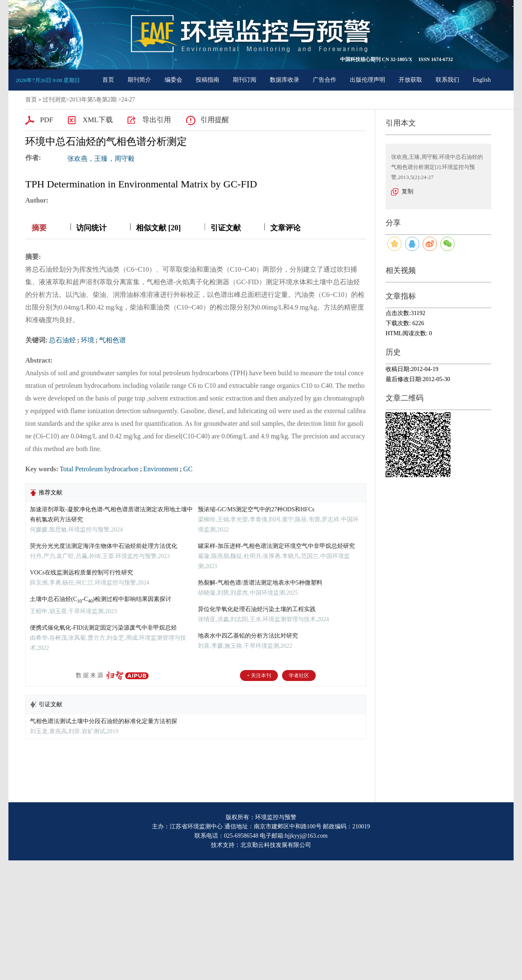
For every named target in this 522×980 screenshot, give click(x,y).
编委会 (173, 80)
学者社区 (299, 676)
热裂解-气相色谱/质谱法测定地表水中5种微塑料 (260, 583)
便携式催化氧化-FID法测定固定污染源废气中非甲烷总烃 (103, 628)
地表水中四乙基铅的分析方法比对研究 (248, 636)
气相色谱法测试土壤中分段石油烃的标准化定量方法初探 (104, 721)
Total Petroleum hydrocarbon (99, 469)
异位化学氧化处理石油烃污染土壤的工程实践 (257, 609)
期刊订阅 (245, 80)
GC (188, 469)
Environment (161, 469)
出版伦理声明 (368, 80)
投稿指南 (208, 80)
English (482, 80)
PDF (47, 120)
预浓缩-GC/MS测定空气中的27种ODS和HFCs (256, 509)
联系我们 (447, 80)
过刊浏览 (54, 100)
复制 (407, 191)
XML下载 (98, 120)
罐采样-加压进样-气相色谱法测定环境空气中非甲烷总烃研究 (276, 546)
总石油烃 (62, 340)
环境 (88, 340)
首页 (108, 80)
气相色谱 (112, 340)
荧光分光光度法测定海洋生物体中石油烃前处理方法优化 (104, 546)
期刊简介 (139, 80)
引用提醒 (215, 120)
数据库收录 (285, 80)
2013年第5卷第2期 (93, 100)
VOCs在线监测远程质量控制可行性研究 (81, 573)
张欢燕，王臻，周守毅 (101, 159)
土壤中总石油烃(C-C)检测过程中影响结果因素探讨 (101, 599)
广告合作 (325, 80)
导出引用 (157, 120)
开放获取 (410, 80)
